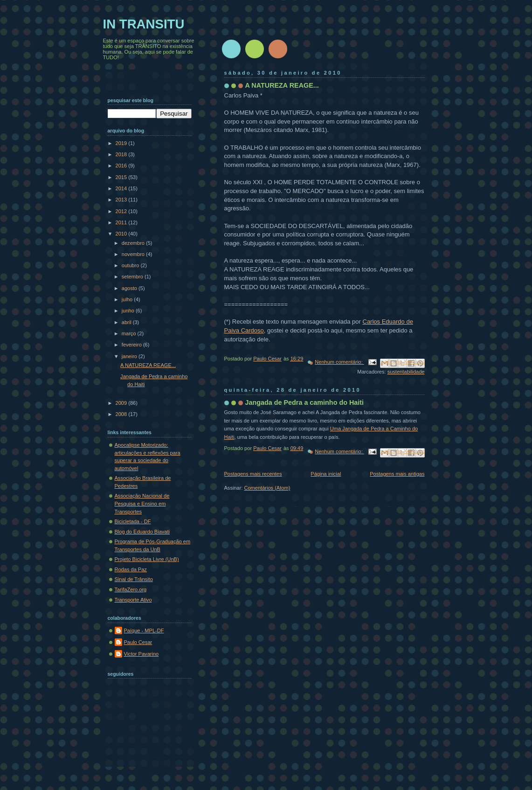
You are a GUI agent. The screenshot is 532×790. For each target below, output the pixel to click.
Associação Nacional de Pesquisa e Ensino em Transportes (142, 503)
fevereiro (132, 345)
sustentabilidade (406, 372)
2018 (122, 154)
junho (129, 311)
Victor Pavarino (142, 654)
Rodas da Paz (131, 569)
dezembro (134, 243)
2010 (122, 234)
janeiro (130, 356)
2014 (122, 188)
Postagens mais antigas (397, 474)
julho (128, 299)
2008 (122, 414)
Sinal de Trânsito (134, 579)
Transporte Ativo (133, 600)
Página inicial (326, 474)
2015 (122, 177)
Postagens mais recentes (253, 474)
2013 (122, 200)
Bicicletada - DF (133, 521)
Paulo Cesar (138, 642)
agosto (130, 288)
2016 (122, 166)
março (130, 333)
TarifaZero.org (131, 589)
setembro (133, 277)
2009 (122, 403)
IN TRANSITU (144, 24)
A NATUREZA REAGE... (282, 85)
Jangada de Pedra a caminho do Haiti (305, 402)
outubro (131, 265)
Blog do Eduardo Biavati (142, 532)
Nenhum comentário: (339, 362)
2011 (122, 222)
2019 (122, 143)
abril (127, 322)
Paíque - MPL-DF (144, 631)
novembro (134, 254)
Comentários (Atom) (267, 488)
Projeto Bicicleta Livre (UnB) (147, 559)
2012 (122, 211)
